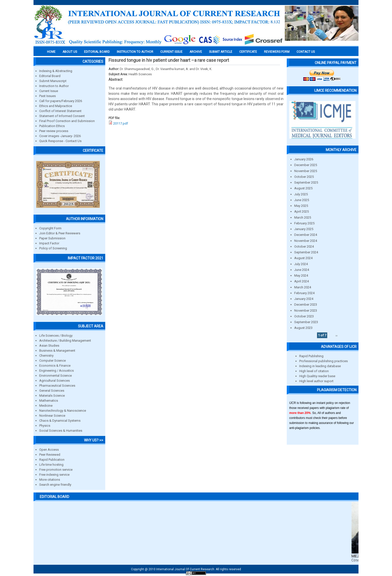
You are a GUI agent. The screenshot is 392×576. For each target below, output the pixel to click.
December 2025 (306, 165)
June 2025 (302, 200)
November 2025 (306, 171)
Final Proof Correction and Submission (67, 121)
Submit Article (221, 52)
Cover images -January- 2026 (60, 136)
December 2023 (306, 305)
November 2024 (306, 241)
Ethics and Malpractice (56, 106)
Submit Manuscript (53, 81)
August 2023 (303, 328)
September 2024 (306, 252)
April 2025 (301, 211)
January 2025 (304, 229)
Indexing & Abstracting (56, 71)
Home (51, 52)
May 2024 (301, 275)
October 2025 (304, 177)
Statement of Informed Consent (62, 116)
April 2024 (301, 281)
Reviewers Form (277, 52)
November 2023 (306, 311)
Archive (196, 52)
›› (336, 335)
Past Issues (47, 96)
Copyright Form (50, 228)
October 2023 (304, 316)
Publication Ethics (52, 126)
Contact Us (306, 52)
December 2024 (306, 235)
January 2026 (304, 159)
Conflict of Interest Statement (60, 111)
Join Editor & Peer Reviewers (60, 233)
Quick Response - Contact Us (60, 141)
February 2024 (304, 293)
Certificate (248, 52)
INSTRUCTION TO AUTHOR (135, 52)
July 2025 (301, 194)
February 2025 (304, 223)
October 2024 (304, 246)
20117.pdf (121, 123)
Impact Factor (49, 243)
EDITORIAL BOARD (97, 52)
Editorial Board (50, 76)
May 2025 (301, 206)
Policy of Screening (53, 248)
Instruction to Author (54, 86)
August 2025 (303, 188)
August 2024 (303, 258)
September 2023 (306, 322)
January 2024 (304, 299)
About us (70, 52)
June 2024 (302, 270)
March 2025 (303, 217)
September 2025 (306, 182)
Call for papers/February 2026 (61, 101)
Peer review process (54, 131)
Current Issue (171, 52)
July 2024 (301, 264)
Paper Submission (52, 238)
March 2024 (303, 287)
